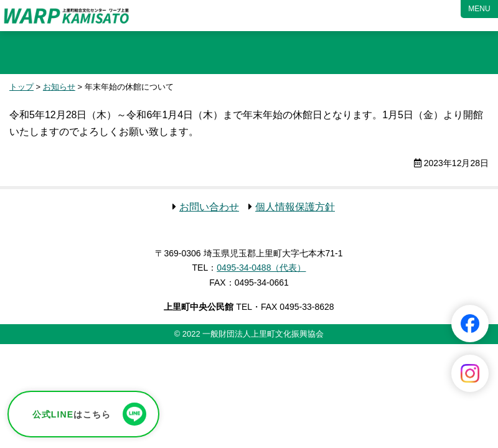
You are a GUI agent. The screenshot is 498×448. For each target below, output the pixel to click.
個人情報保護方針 (295, 207)
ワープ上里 (67, 16)
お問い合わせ (209, 207)
